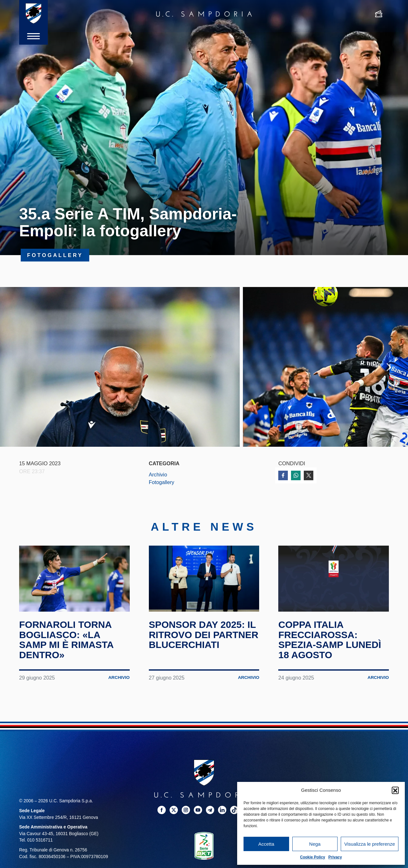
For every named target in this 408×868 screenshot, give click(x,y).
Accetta (266, 844)
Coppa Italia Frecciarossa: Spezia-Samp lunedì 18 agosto (330, 642)
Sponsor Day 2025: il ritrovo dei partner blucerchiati (204, 637)
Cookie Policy (313, 857)
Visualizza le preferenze (370, 844)
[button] (395, 790)
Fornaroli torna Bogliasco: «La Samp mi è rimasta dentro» (67, 642)
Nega (315, 844)
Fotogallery (162, 483)
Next (389, 367)
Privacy (335, 857)
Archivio (158, 475)
